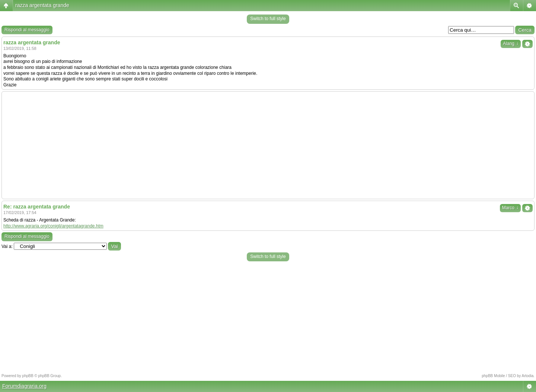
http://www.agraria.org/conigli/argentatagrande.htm (53, 226)
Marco (510, 208)
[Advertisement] (268, 145)
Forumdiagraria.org (24, 386)
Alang (511, 44)
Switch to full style (268, 19)
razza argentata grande (42, 5)
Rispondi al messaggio (27, 30)
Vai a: (7, 246)
